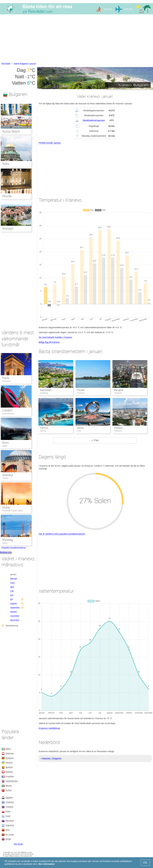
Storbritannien (8, 414)
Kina (8, 830)
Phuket (81, 390)
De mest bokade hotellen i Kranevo (55, 337)
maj (12, 591)
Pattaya (118, 428)
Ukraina (9, 763)
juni (12, 595)
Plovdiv (7, 196)
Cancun (44, 428)
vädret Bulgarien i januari (25, 64)
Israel (8, 816)
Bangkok (119, 390)
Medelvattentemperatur (94, 120)
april (12, 587)
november (15, 616)
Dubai (6, 507)
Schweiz (9, 772)
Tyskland (9, 758)
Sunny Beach (11, 131)
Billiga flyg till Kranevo (49, 342)
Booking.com (6, 552)
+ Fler (95, 440)
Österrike (10, 753)
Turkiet (5, 478)
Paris (6, 378)
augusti (14, 603)
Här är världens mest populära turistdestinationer (62, 534)
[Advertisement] (76, 39)
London (7, 410)
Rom (6, 443)
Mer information (47, 864)
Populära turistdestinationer (14, 548)
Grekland (10, 802)
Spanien (9, 767)
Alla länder (18, 844)
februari (14, 579)
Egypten (9, 798)
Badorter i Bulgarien (52, 758)
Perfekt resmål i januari (50, 143)
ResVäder (6, 64)
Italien (5, 446)
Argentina (10, 825)
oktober (14, 612)
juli (12, 599)
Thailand (9, 807)
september (15, 608)
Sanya (80, 428)
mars (13, 583)
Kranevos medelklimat (49, 728)
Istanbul (8, 475)
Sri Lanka (10, 834)
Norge (8, 839)
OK (145, 863)
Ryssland (10, 821)
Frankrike (6, 381)
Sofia (6, 164)
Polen (8, 811)
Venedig (8, 540)
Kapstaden (46, 390)
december (15, 620)
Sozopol (8, 229)
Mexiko (9, 786)
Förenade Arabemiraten (13, 511)
